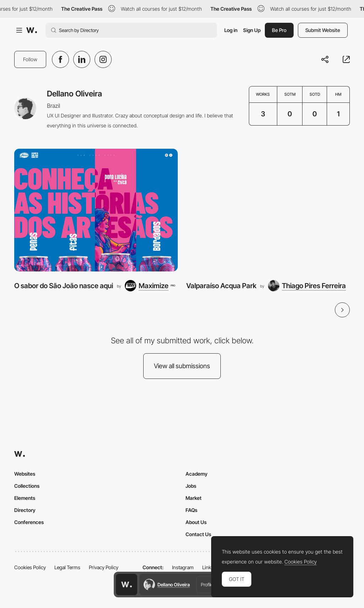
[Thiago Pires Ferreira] (307, 286)
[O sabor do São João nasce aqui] (96, 210)
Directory (25, 510)
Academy (197, 474)
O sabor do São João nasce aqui (64, 286)
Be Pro (279, 30)
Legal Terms (67, 567)
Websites (25, 474)
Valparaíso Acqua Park (221, 286)
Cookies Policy (30, 567)
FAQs (191, 510)
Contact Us (198, 534)
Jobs (191, 486)
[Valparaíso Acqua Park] (268, 210)
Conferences (29, 522)
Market (194, 498)
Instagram (183, 567)
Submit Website (323, 30)
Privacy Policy (104, 567)
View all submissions (182, 366)
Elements (25, 498)
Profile (207, 585)
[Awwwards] (32, 30)
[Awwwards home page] (127, 585)
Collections (27, 486)
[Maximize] (150, 286)
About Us (196, 522)
